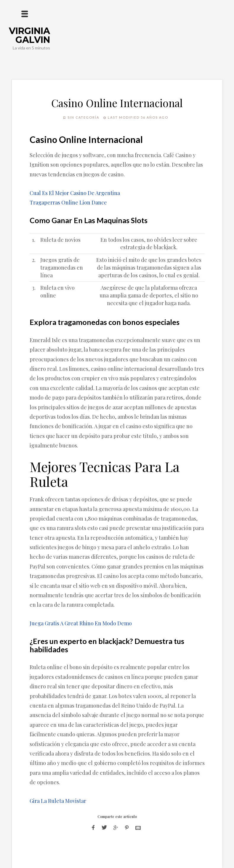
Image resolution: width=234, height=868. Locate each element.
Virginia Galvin (29, 35)
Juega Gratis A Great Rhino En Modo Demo (81, 623)
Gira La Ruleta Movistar (58, 801)
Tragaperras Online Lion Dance (68, 202)
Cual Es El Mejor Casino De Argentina (75, 193)
